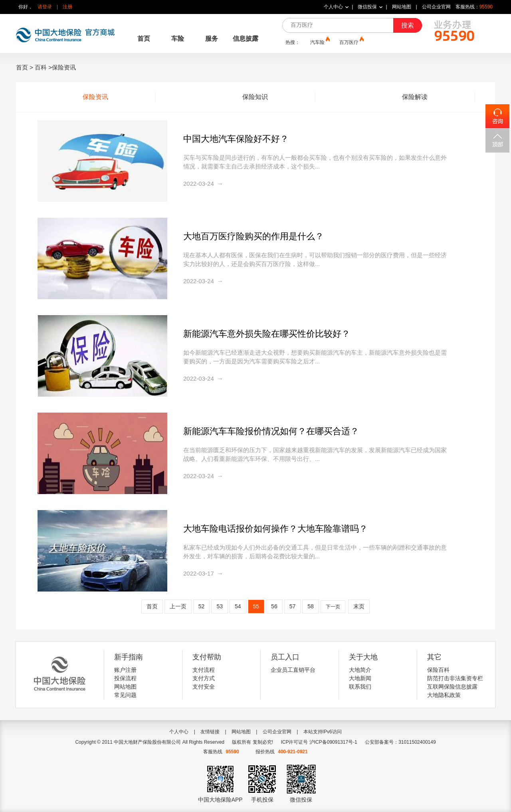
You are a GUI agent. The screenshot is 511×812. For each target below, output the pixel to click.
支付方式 (204, 678)
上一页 (178, 606)
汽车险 (319, 42)
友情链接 (210, 732)
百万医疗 (351, 42)
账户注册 (125, 670)
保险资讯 (95, 97)
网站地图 (402, 7)
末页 (359, 606)
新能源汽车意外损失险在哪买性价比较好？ (267, 334)
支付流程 (204, 670)
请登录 (45, 7)
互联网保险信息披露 (452, 687)
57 (293, 606)
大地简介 (360, 670)
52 (202, 606)
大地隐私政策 (444, 695)
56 (274, 606)
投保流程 (125, 678)
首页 (144, 39)
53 (220, 606)
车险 (178, 39)
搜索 (408, 25)
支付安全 (204, 687)
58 (311, 606)
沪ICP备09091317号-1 (333, 742)
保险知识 (255, 97)
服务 (212, 39)
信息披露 (246, 39)
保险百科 (438, 670)
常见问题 (125, 695)
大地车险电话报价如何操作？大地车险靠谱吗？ (275, 529)
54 (238, 606)
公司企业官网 (436, 7)
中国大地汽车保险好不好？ (236, 139)
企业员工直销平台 (293, 670)
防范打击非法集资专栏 (455, 678)
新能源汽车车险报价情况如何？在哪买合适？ (271, 431)
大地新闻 (360, 678)
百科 (41, 67)
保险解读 (415, 97)
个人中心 (333, 7)
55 (256, 606)
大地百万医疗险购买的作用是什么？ (254, 236)
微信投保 (367, 7)
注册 (67, 7)
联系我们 (360, 687)
